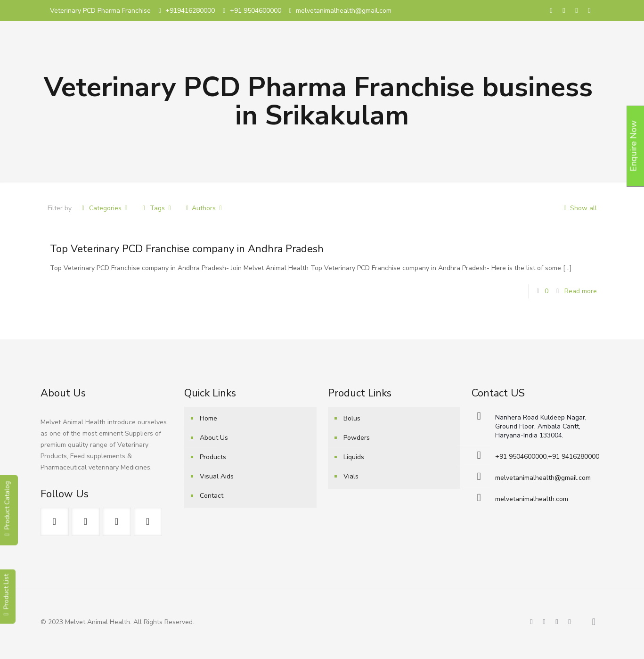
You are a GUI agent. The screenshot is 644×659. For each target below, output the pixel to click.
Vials (351, 476)
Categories (105, 208)
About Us (214, 438)
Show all (579, 208)
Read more (581, 291)
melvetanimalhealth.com (532, 499)
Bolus (352, 418)
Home (208, 418)
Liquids (354, 457)
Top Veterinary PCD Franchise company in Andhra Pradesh (187, 249)
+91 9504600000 (256, 11)
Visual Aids (217, 476)
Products (213, 457)
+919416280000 (190, 11)
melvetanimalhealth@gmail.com (344, 11)
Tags (157, 208)
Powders (357, 438)
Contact (212, 496)
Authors (204, 208)
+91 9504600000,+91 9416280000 (547, 457)
